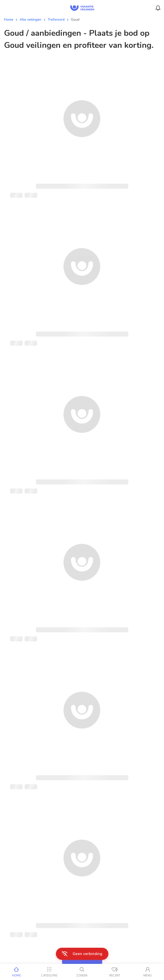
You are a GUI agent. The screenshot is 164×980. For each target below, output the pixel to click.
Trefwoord (56, 20)
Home (9, 20)
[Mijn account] (148, 972)
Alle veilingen (31, 20)
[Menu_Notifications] (158, 8)
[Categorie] (49, 972)
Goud (75, 20)
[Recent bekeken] (115, 972)
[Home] (16, 972)
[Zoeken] (82, 972)
